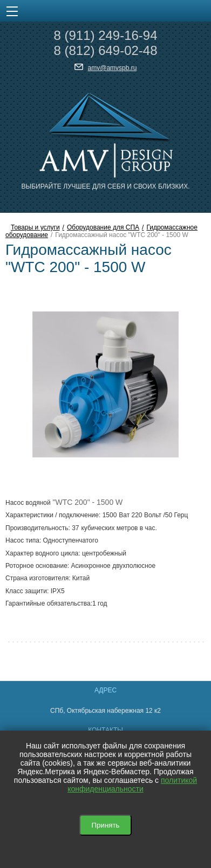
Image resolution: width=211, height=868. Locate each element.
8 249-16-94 (105, 35)
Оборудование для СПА (103, 227)
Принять (105, 825)
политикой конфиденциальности (132, 784)
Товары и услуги (35, 227)
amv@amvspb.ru (113, 68)
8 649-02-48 (105, 50)
